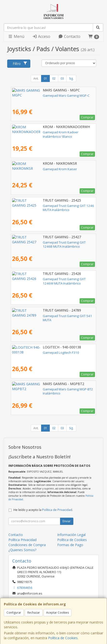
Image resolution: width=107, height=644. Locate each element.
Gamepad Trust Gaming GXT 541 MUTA (41, 316)
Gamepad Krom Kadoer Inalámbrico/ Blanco (45, 132)
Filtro (20, 64)
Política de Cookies (63, 638)
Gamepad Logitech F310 (30, 353)
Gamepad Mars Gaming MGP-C (35, 95)
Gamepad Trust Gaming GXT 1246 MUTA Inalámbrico (51, 206)
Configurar (14, 613)
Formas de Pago (70, 545)
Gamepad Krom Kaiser (29, 169)
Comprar (87, 117)
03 (62, 78)
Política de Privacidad (57, 510)
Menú (16, 36)
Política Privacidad (22, 540)
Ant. (36, 78)
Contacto (69, 36)
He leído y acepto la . (43, 510)
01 (45, 78)
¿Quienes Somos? (22, 550)
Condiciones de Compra (27, 545)
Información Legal (71, 535)
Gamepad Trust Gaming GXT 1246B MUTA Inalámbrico (52, 242)
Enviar (67, 521)
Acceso (41, 36)
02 (54, 78)
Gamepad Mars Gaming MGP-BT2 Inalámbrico (46, 389)
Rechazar (34, 613)
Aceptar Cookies (57, 613)
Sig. (71, 78)
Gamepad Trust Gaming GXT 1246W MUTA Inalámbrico (53, 279)
